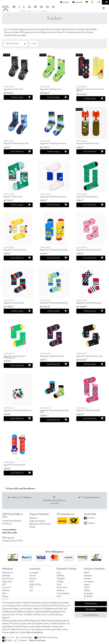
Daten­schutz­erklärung (35, 633)
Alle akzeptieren (91, 604)
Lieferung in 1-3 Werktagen (21, 497)
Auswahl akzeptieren (91, 615)
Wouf (59, 596)
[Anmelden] (65, 2)
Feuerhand (88, 576)
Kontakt (32, 527)
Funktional (22, 640)
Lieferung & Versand (37, 521)
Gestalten (88, 579)
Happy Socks (7, 582)
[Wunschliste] (98, 2)
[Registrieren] (77, 2)
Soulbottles (88, 596)
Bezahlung (33, 518)
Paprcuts (33, 579)
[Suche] (92, 2)
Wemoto (5, 596)
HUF (4, 585)
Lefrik (59, 585)
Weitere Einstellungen (37, 640)
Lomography (89, 582)
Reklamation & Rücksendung (40, 524)
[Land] (87, 2)
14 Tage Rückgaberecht (91, 497)
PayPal (9, 640)
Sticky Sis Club (35, 585)
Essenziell (10, 637)
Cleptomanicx (7, 573)
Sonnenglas (88, 593)
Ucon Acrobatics (63, 593)
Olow (4, 593)
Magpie (87, 585)
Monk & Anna (62, 588)
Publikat (87, 590)
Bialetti (87, 573)
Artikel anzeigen (21, 97)
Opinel (87, 588)
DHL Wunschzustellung (48, 637)
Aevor (59, 573)
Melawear (6, 590)
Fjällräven (60, 576)
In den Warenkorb (20, 151)
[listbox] (54, 176)
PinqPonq (60, 590)
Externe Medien (26, 637)
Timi (31, 590)
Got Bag (60, 582)
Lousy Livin (6, 588)
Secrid (32, 582)
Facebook (91, 518)
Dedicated (6, 576)
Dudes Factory (8, 579)
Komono (33, 576)
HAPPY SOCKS (13, 88)
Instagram (91, 523)
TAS (31, 588)
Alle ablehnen (91, 609)
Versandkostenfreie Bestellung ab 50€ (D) (54, 502)
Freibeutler (61, 579)
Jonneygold (34, 573)
